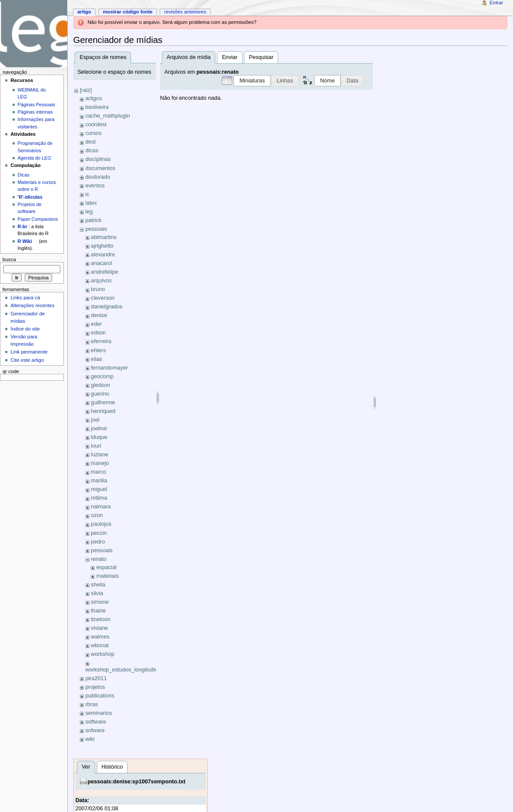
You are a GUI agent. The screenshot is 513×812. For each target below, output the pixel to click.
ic (87, 194)
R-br (23, 226)
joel (95, 420)
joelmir (99, 429)
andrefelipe (104, 272)
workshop (102, 654)
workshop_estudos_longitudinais (125, 670)
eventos (95, 186)
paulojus (101, 524)
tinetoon (100, 619)
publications (100, 696)
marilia (99, 481)
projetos (95, 687)
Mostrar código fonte (128, 12)
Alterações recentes (32, 305)
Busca (9, 259)
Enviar (230, 57)
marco (98, 472)
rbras (92, 704)
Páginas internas (35, 112)
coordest (96, 124)
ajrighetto (102, 246)
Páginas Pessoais (36, 105)
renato (99, 559)
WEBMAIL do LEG (32, 93)
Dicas (24, 175)
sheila (98, 585)
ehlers (98, 350)
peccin (99, 533)
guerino (100, 394)
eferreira (101, 341)
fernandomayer (109, 368)
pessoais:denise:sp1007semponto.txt (137, 782)
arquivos (101, 281)
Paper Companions (38, 219)
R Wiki (25, 241)
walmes (100, 637)
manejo (100, 463)
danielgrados (107, 307)
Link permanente (29, 352)
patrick (94, 220)
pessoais (96, 229)
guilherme (103, 403)
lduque (99, 437)
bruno (98, 289)
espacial (107, 567)
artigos (94, 98)
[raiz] (86, 90)
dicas (92, 151)
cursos (94, 133)
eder (96, 324)
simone (100, 602)
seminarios (99, 713)
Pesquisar (261, 57)
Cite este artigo (27, 360)
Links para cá (25, 298)
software (96, 722)
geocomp (102, 377)
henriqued (103, 411)
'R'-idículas (30, 197)
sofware (95, 730)
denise (99, 315)
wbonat (100, 645)
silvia (97, 593)
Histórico (112, 767)
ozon (97, 515)
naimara (101, 507)
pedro (98, 542)
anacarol (101, 263)
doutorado (98, 177)
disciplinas (98, 159)
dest (91, 142)
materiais (107, 576)
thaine (98, 611)
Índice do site (25, 329)
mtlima (99, 498)
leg (89, 212)
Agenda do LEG (35, 158)
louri (96, 446)
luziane (99, 455)
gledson (100, 385)
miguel (99, 489)
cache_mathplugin (108, 116)
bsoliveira (97, 107)
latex (91, 203)
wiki (90, 739)
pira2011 (96, 678)
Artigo (84, 12)
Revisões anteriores (185, 12)
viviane (99, 628)
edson (98, 333)
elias (96, 359)
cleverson (102, 298)
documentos (100, 168)
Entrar (496, 3)
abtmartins (104, 237)
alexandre (103, 255)
